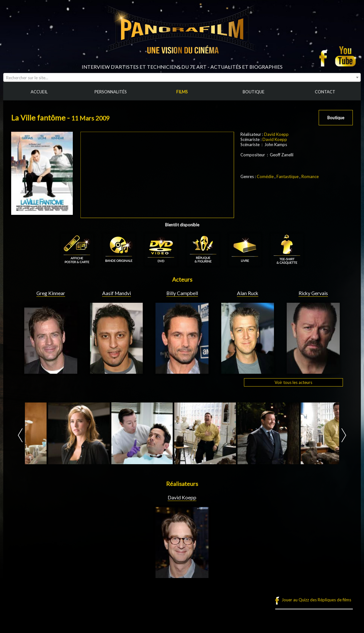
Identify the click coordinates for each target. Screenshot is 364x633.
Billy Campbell (182, 293)
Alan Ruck (248, 293)
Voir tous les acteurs (293, 382)
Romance (310, 176)
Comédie (265, 176)
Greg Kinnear (51, 293)
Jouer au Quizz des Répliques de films (316, 600)
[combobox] (182, 77)
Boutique (336, 118)
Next (344, 435)
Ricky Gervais (313, 293)
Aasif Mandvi (117, 293)
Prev (20, 435)
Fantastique (288, 176)
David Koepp (276, 134)
